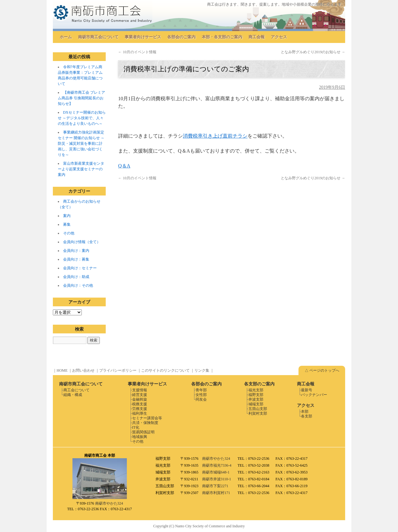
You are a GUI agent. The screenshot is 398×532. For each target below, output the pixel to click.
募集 (67, 224)
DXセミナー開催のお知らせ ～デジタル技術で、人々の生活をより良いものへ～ (82, 118)
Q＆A (124, 166)
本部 (305, 412)
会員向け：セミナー (80, 268)
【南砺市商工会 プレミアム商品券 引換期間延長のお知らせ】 (81, 98)
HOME (62, 370)
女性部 (201, 395)
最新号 (307, 390)
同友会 (201, 399)
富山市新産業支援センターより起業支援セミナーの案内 (81, 169)
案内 (67, 216)
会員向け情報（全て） (82, 242)
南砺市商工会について (98, 37)
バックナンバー (314, 395)
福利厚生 (140, 413)
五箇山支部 (258, 409)
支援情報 (140, 390)
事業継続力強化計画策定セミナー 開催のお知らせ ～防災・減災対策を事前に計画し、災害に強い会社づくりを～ (81, 144)
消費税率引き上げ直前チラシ (215, 136)
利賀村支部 (258, 413)
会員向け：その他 (78, 285)
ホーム (66, 37)
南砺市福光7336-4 (217, 465)
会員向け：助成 (76, 277)
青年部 (201, 390)
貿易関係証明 (143, 432)
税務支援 (140, 404)
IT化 (136, 427)
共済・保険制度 (145, 423)
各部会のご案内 (181, 37)
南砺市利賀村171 (216, 493)
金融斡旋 (140, 399)
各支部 (307, 416)
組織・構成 (73, 395)
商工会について (76, 390)
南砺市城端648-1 (216, 472)
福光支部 (256, 390)
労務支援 (140, 409)
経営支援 (140, 395)
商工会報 (257, 37)
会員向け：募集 (76, 259)
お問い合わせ (83, 370)
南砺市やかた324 (109, 503)
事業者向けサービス (143, 37)
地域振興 (140, 437)
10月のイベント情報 (137, 52)
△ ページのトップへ (322, 370)
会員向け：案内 (76, 251)
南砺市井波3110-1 (217, 479)
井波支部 (256, 399)
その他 (69, 233)
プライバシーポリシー (118, 370)
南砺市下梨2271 (215, 486)
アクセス (279, 37)
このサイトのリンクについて (165, 370)
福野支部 (256, 395)
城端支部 (256, 404)
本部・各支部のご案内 (222, 37)
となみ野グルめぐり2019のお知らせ (313, 52)
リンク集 (202, 370)
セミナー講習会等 (147, 418)
